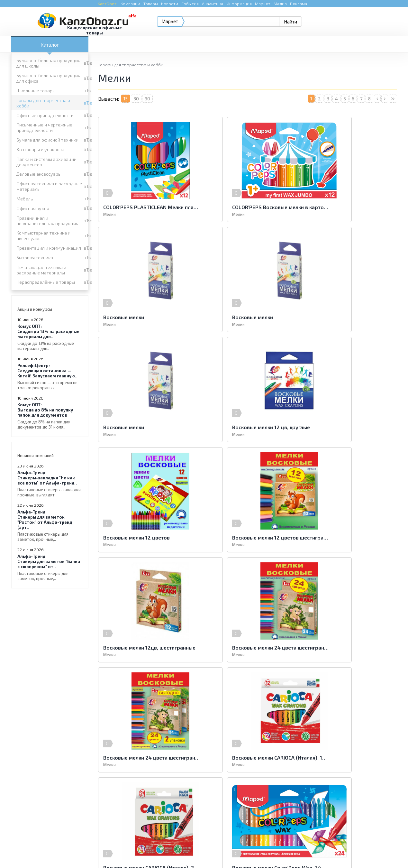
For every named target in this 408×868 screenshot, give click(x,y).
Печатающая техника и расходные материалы (41, 270)
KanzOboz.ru (92, 835)
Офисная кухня (33, 208)
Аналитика (213, 4)
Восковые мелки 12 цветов (136, 427)
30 (136, 99)
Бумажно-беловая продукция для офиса (48, 78)
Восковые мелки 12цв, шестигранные (349, 427)
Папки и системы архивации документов (46, 162)
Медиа (280, 4)
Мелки (109, 214)
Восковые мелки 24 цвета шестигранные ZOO (146, 537)
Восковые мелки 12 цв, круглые (344, 317)
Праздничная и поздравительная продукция (47, 221)
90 (147, 99)
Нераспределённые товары (46, 282)
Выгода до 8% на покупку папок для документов (50, 416)
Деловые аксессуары (39, 174)
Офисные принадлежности (45, 115)
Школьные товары (36, 91)
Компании (130, 4)
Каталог (50, 45)
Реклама (299, 4)
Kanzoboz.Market (379, 805)
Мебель (25, 199)
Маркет (263, 4)
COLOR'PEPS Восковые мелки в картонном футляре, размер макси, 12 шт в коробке (247, 207)
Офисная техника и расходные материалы (49, 186)
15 (126, 99)
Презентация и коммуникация (49, 248)
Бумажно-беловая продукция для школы (48, 63)
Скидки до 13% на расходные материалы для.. (50, 337)
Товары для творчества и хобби (43, 103)
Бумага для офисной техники (47, 140)
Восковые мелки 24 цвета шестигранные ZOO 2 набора (247, 537)
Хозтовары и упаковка (40, 149)
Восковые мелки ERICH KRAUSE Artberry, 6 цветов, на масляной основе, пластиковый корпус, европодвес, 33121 (349, 647)
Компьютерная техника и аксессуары (43, 235)
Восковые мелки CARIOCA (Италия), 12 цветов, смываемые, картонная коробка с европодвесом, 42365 (349, 537)
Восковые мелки (326, 207)
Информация (239, 4)
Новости (170, 4)
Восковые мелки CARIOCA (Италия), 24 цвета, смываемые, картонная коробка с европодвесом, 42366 (146, 647)
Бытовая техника (35, 258)
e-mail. (267, 809)
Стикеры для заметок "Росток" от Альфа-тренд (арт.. (50, 526)
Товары (151, 4)
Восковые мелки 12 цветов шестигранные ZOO (247, 427)
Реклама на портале (178, 850)
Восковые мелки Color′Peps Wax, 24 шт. (247, 647)
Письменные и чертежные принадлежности (44, 127)
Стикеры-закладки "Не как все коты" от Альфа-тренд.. (50, 484)
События (190, 4)
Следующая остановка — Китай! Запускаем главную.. (50, 377)
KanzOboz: (108, 4)
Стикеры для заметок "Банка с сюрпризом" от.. (50, 567)
